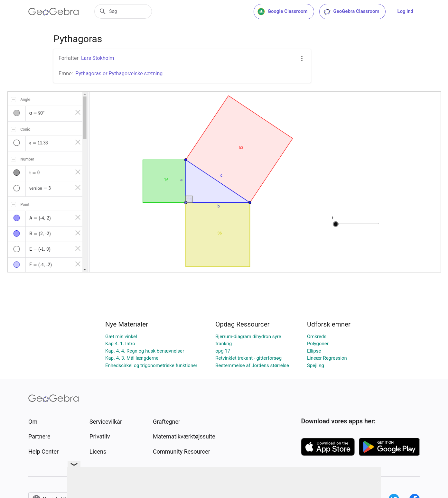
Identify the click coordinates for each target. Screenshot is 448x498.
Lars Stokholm (98, 58)
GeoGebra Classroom (351, 12)
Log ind (405, 11)
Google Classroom (283, 12)
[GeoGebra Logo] (54, 12)
